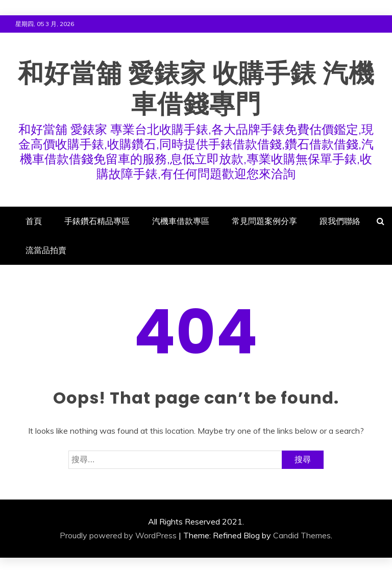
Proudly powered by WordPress (118, 535)
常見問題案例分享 (264, 221)
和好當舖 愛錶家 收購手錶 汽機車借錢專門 (196, 89)
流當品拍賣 (46, 250)
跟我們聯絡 (340, 221)
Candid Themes (302, 535)
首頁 (34, 221)
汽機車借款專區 (181, 221)
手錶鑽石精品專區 (97, 221)
